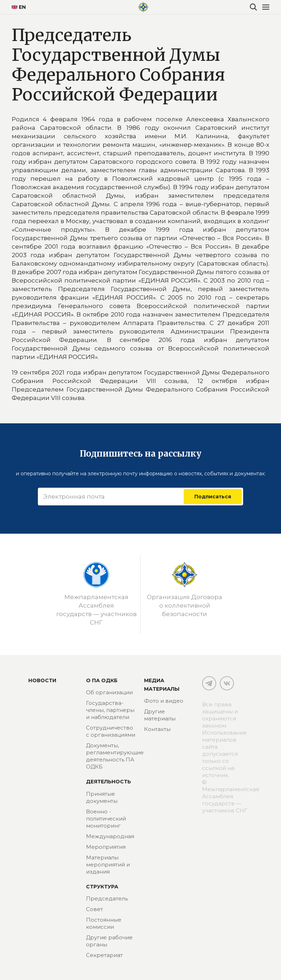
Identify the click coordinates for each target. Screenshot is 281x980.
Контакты (157, 729)
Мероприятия (106, 847)
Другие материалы (160, 715)
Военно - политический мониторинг (106, 819)
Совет (94, 909)
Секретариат (104, 955)
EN (19, 7)
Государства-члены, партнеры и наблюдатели (110, 710)
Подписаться (213, 497)
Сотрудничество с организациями (111, 731)
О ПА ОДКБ (102, 680)
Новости (42, 680)
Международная (110, 836)
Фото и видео (164, 701)
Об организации (109, 692)
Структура (102, 887)
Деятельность (108, 782)
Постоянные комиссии (104, 923)
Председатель (107, 898)
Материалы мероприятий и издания (108, 865)
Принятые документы (102, 797)
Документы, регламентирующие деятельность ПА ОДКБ (115, 756)
